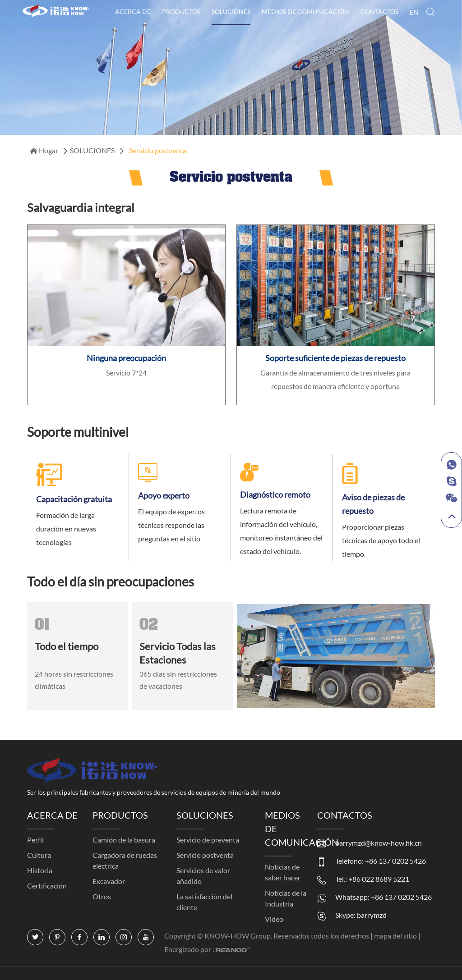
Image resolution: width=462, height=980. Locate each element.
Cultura (39, 855)
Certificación (47, 886)
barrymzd (372, 915)
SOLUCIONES (231, 11)
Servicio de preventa (208, 840)
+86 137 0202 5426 (401, 897)
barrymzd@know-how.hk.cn (379, 843)
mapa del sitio (396, 936)
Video (274, 919)
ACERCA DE (133, 11)
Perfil (35, 840)
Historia (40, 870)
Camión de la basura (124, 840)
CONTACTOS (379, 11)
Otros (102, 896)
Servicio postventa (158, 150)
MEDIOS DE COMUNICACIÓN (305, 11)
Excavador (109, 881)
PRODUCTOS (181, 11)
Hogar (45, 150)
